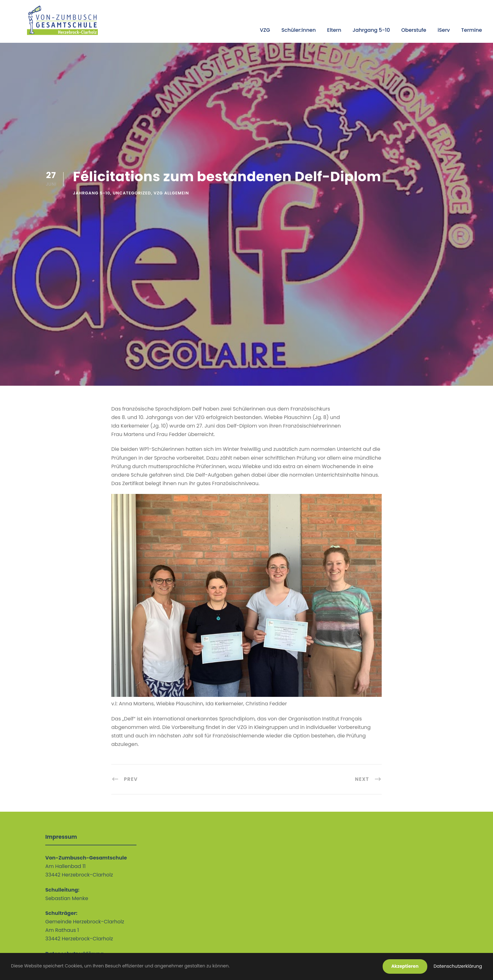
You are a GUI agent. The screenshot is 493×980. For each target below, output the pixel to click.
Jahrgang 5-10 (371, 30)
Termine (472, 30)
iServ (444, 30)
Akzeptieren (405, 966)
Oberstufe (414, 30)
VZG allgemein (171, 193)
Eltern (334, 30)
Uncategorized (132, 193)
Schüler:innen (299, 30)
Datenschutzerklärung (458, 966)
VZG (265, 30)
